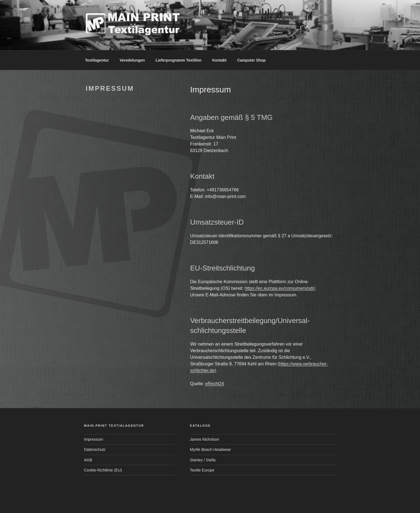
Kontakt (219, 60)
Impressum (94, 439)
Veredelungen (132, 60)
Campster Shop (251, 60)
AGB (88, 460)
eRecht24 (215, 384)
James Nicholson (204, 439)
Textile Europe (202, 470)
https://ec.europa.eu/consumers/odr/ (280, 288)
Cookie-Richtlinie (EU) (103, 470)
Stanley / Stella (203, 460)
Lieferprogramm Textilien (178, 60)
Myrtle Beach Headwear (210, 449)
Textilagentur (97, 60)
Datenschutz (95, 449)
